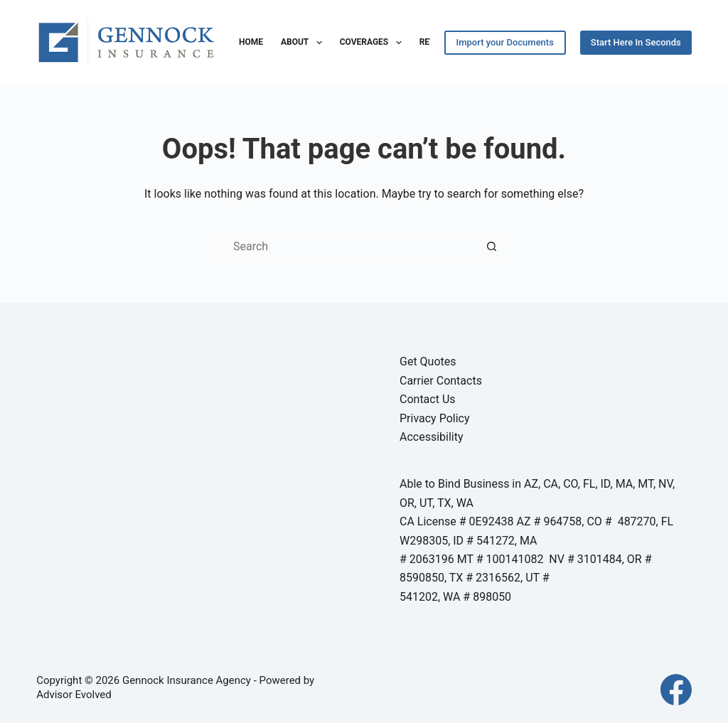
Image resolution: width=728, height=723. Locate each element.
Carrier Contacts (441, 381)
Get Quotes (428, 361)
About (304, 43)
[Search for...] (350, 246)
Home (251, 42)
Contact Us (428, 399)
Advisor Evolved (74, 695)
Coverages (374, 43)
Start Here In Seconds (636, 42)
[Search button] (492, 246)
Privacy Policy (435, 418)
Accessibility (432, 437)
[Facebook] (676, 690)
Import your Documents (505, 42)
